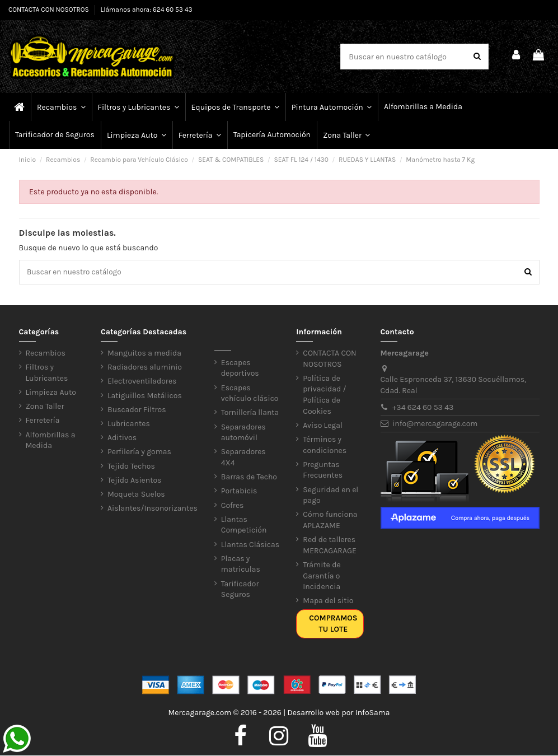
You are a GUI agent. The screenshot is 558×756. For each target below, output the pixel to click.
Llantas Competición (244, 526)
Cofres (233, 506)
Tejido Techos (131, 467)
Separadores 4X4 (243, 458)
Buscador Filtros (137, 410)
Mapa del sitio (328, 602)
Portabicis (239, 492)
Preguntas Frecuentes (323, 471)
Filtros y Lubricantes (47, 374)
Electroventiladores (142, 382)
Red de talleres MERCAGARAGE (330, 546)
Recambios (46, 354)
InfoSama (373, 713)
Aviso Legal (323, 426)
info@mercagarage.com (435, 425)
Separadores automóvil (243, 433)
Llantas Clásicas (250, 545)
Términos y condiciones (325, 445)
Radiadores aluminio (145, 368)
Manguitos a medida (144, 354)
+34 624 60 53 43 (423, 408)
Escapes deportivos (240, 369)
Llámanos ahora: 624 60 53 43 (147, 10)
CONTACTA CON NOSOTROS (50, 10)
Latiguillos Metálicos (145, 396)
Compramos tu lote (333, 625)
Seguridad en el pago (330, 496)
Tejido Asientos (134, 481)
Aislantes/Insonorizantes (153, 509)
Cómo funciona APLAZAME (330, 521)
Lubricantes (129, 424)
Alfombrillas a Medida (51, 441)
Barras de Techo (249, 478)
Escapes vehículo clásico (250, 394)
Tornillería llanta (250, 414)
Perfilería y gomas (139, 453)
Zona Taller (45, 407)
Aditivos (122, 439)
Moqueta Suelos (136, 495)
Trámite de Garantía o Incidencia (322, 576)
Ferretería (43, 421)
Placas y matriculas (241, 565)
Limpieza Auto (51, 393)
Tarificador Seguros (240, 590)
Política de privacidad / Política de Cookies (324, 395)
